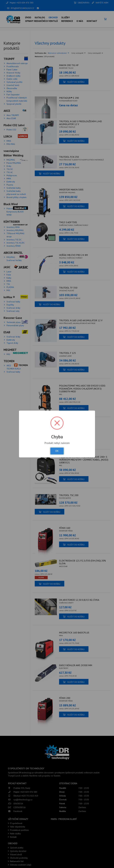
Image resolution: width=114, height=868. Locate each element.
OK (57, 451)
